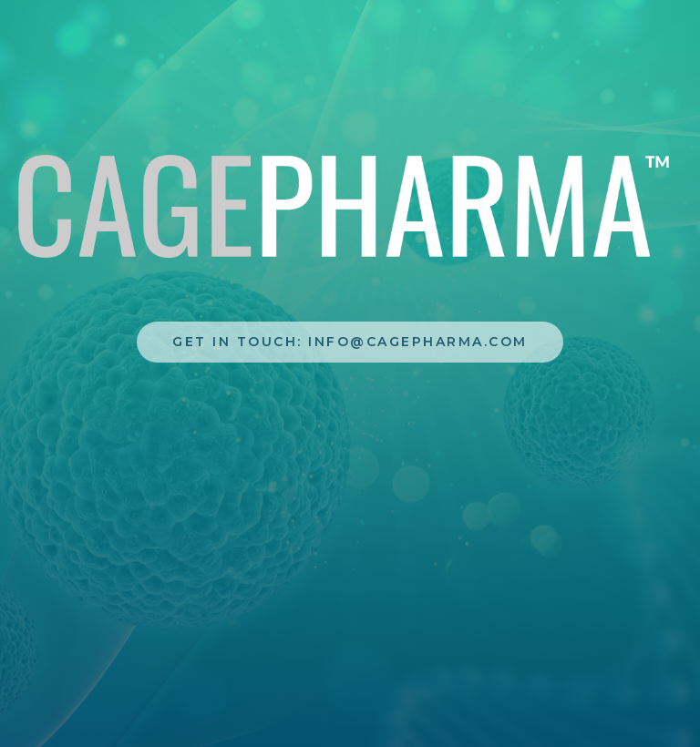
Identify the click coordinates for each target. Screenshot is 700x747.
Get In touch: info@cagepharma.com (350, 342)
